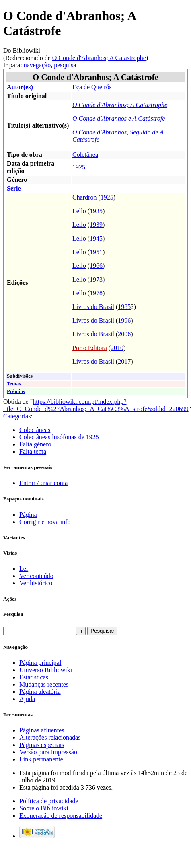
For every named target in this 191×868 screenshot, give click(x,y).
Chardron (84, 197)
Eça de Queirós (92, 87)
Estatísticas (34, 677)
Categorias (17, 416)
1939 (96, 225)
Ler (24, 569)
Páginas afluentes (42, 730)
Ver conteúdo (36, 576)
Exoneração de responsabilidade (61, 816)
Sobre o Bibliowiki (44, 808)
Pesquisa (13, 614)
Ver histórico (36, 583)
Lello (79, 211)
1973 (96, 279)
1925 (79, 167)
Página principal (40, 663)
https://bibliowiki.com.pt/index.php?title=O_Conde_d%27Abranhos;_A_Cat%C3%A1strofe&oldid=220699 (96, 405)
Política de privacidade (49, 801)
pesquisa (65, 65)
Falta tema (33, 451)
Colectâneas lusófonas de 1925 (59, 437)
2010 (117, 348)
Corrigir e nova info (45, 522)
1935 (96, 211)
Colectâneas (35, 430)
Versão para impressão (48, 752)
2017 (124, 361)
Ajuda (27, 699)
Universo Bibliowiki (46, 670)
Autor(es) (20, 87)
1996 (124, 320)
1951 (96, 252)
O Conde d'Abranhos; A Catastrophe (99, 58)
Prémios (16, 391)
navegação (37, 65)
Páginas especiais (42, 745)
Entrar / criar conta (43, 483)
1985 (124, 307)
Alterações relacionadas (50, 737)
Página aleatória (40, 692)
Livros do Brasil (93, 307)
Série (14, 188)
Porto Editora (90, 348)
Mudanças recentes (44, 684)
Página (28, 515)
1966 (96, 266)
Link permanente (41, 759)
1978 (96, 293)
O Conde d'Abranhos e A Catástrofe (119, 118)
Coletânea (85, 155)
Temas (14, 384)
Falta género (35, 444)
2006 (124, 334)
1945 (96, 238)
